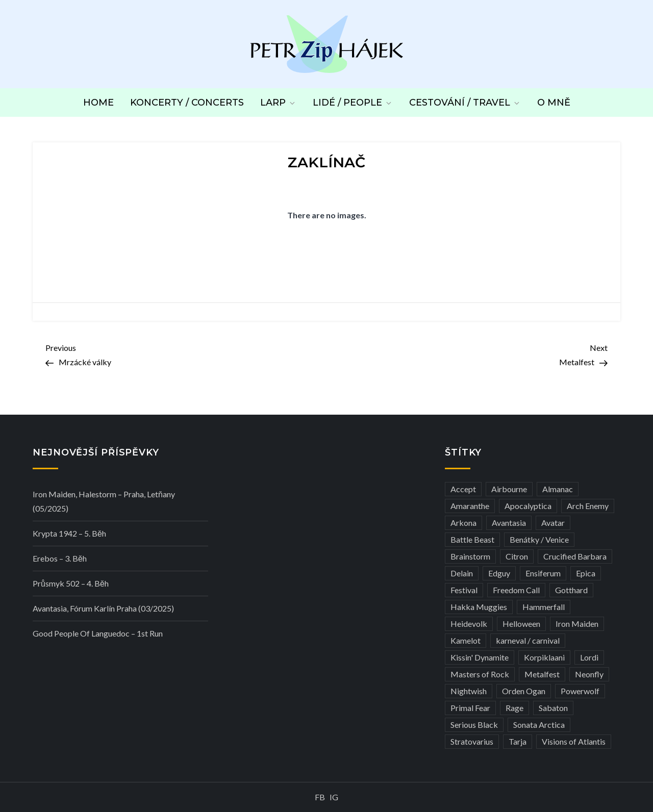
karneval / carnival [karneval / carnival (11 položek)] (528, 640)
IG (334, 797)
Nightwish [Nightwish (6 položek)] (469, 691)
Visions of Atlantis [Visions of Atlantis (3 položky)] (574, 741)
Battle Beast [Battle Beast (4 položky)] (472, 539)
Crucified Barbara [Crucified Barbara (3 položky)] (575, 556)
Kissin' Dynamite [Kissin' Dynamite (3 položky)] (480, 657)
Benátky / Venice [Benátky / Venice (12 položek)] (539, 539)
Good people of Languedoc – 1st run (98, 633)
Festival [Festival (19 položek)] (464, 590)
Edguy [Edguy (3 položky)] (499, 573)
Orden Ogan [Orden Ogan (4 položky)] (524, 691)
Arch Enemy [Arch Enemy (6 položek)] (588, 506)
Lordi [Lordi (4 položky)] (589, 657)
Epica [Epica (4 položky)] (586, 573)
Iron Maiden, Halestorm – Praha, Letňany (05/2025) (104, 501)
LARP (278, 103)
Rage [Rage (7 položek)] (514, 708)
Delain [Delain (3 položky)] (462, 573)
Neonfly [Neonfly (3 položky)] (589, 674)
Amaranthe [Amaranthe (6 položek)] (470, 506)
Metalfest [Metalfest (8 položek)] (542, 674)
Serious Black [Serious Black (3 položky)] (474, 725)
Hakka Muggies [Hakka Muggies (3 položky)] (479, 607)
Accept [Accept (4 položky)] (463, 489)
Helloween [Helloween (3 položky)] (521, 624)
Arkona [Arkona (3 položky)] (463, 523)
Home (98, 103)
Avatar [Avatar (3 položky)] (553, 523)
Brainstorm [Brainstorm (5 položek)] (470, 556)
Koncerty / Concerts (187, 103)
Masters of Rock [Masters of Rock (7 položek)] (480, 674)
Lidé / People (353, 103)
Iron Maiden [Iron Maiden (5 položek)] (577, 624)
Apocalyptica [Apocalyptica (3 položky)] (528, 506)
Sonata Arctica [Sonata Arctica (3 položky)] (539, 725)
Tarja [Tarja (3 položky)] (518, 741)
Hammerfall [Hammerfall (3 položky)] (544, 607)
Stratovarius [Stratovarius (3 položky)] (472, 741)
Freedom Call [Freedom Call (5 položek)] (516, 590)
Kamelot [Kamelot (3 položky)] (466, 640)
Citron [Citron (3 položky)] (517, 556)
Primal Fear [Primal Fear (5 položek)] (470, 708)
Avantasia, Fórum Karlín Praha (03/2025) (103, 608)
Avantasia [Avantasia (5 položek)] (509, 523)
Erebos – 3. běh (60, 558)
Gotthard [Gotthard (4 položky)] (571, 590)
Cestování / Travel (465, 103)
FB (320, 797)
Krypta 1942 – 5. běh (69, 533)
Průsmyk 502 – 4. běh (71, 583)
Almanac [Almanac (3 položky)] (558, 489)
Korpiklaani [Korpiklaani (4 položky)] (544, 657)
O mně (554, 103)
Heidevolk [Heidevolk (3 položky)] (469, 624)
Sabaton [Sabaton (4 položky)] (553, 708)
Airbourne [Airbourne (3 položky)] (509, 489)
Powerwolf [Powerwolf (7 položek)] (580, 691)
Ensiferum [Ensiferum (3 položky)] (543, 573)
